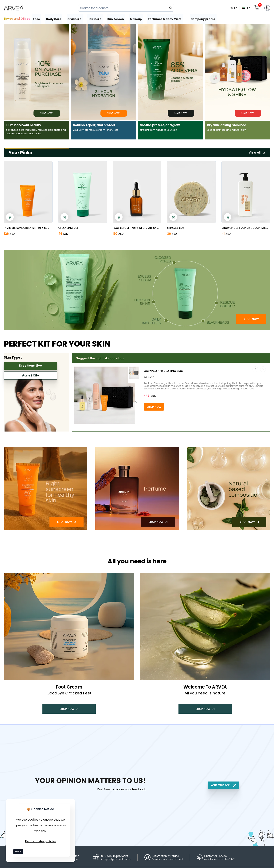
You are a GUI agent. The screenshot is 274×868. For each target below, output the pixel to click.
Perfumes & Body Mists (165, 19)
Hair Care (95, 19)
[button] (104, 421)
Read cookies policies (40, 840)
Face (37, 19)
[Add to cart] (10, 217)
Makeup (137, 19)
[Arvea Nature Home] (14, 8)
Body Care (54, 19)
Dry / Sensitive (30, 365)
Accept (20, 851)
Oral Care (75, 19)
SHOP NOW (251, 322)
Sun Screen (117, 19)
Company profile (203, 19)
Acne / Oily (31, 375)
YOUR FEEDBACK (223, 785)
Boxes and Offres (17, 19)
